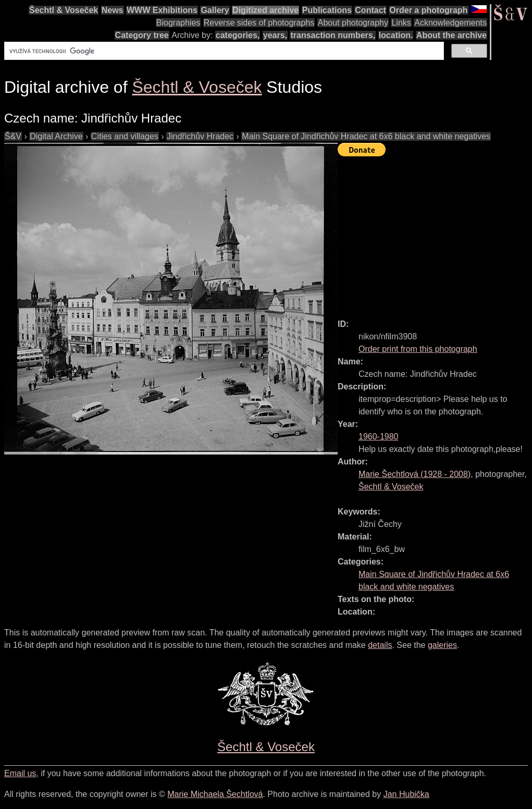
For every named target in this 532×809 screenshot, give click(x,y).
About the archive (451, 35)
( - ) (415, 474)
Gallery (215, 10)
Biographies (178, 23)
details (380, 645)
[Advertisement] (435, 233)
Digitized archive (265, 10)
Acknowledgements (450, 23)
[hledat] (223, 51)
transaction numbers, (333, 35)
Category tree (142, 35)
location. (396, 35)
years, (275, 35)
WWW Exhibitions (162, 10)
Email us (20, 773)
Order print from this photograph (418, 349)
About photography (353, 23)
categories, (238, 35)
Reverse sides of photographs (259, 23)
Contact (370, 10)
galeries (442, 645)
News (113, 10)
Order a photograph (428, 10)
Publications (327, 10)
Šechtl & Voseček (64, 10)
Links (401, 23)
